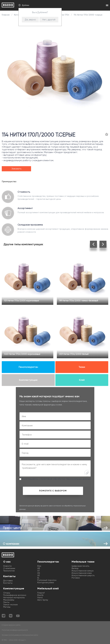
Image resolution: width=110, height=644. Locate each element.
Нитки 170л (64, 15)
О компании (9, 568)
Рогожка (76, 578)
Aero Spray (43, 600)
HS (39, 573)
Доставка (8, 581)
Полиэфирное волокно (15, 595)
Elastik (40, 595)
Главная (6, 15)
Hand (40, 597)
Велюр (75, 568)
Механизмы (9, 600)
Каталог (18, 15)
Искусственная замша (83, 571)
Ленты (6, 602)
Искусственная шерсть (83, 575)
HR (39, 568)
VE (39, 575)
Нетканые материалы (14, 597)
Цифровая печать (80, 566)
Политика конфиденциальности (15, 630)
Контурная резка (46, 582)
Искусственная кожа (82, 573)
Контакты (8, 583)
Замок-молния (10, 605)
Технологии (9, 571)
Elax (39, 566)
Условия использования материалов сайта (20, 635)
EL (38, 578)
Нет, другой (49, 20)
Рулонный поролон (47, 580)
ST (39, 571)
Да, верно (30, 20)
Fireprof (41, 593)
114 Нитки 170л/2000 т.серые (88, 15)
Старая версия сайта (11, 625)
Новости (7, 566)
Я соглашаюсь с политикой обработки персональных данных (55, 479)
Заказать (16, 169)
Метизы (7, 607)
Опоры (7, 593)
